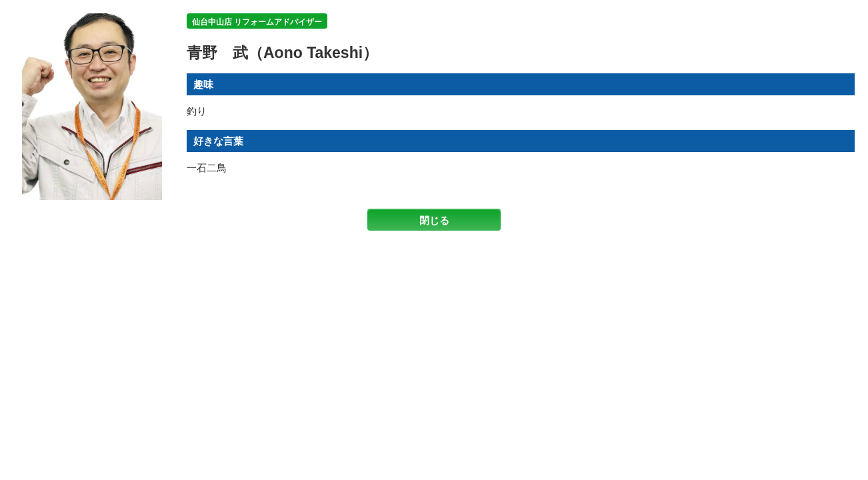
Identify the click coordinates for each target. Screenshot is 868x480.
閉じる (434, 220)
